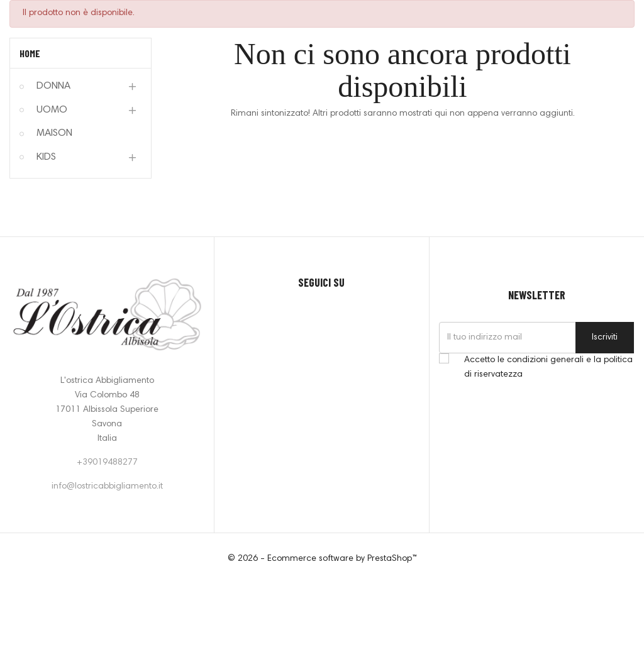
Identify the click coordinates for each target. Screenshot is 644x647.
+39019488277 (107, 463)
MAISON (54, 133)
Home (30, 53)
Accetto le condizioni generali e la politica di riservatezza (548, 368)
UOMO (52, 110)
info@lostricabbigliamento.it (107, 487)
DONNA (53, 86)
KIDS (46, 157)
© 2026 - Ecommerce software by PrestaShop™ (322, 559)
